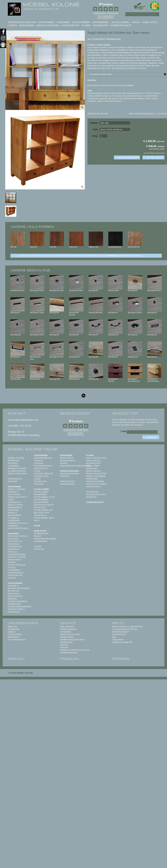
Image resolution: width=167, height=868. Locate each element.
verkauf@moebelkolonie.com (23, 420)
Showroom (14, 629)
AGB (114, 637)
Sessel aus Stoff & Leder (18, 498)
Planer (86, 25)
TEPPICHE (65, 476)
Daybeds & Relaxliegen (14, 493)
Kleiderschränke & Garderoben (18, 603)
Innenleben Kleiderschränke (95, 480)
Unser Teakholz (68, 629)
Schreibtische (41, 534)
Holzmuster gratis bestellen (96, 496)
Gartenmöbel (101, 22)
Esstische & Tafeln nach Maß (18, 537)
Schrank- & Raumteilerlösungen (19, 587)
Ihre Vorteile (67, 627)
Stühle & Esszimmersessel (17, 553)
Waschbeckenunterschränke (75, 466)
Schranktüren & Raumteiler (16, 610)
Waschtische (67, 458)
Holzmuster (101, 25)
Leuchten (39, 549)
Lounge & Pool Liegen (41, 478)
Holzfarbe (94, 123)
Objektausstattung (70, 634)
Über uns (13, 627)
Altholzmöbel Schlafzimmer (41, 501)
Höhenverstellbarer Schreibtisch (45, 540)
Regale (38, 536)
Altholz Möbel (121, 22)
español (121, 659)
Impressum (13, 637)
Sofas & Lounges (16, 489)
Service (64, 645)
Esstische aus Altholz (15, 577)
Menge (95, 136)
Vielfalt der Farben (96, 484)
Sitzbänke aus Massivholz (15, 548)
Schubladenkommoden (20, 607)
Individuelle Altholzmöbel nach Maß (44, 518)
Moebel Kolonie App (122, 642)
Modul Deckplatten (96, 458)
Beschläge (92, 468)
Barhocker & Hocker (14, 561)
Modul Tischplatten (96, 474)
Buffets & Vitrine (17, 557)
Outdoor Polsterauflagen (43, 464)
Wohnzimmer (47, 22)
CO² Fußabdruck (17, 640)
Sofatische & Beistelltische (15, 504)
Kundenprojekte (121, 25)
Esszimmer (63, 22)
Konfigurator (71, 25)
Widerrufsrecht (121, 632)
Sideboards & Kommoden (15, 509)
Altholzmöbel (15, 634)
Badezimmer (27, 25)
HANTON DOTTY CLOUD (41, 470)
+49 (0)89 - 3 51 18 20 (20, 426)
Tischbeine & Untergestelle (16, 571)
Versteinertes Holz (18, 528)
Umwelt (12, 632)
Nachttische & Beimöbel (15, 597)
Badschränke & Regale (68, 462)
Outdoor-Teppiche (43, 474)
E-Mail (123, 431)
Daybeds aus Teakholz (40, 483)
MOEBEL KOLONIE (51, 5)
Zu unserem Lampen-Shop (129, 74)
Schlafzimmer (81, 22)
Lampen (12, 25)
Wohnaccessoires (48, 25)
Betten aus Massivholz (14, 592)
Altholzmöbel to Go (44, 497)
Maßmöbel (66, 632)
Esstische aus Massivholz (15, 543)
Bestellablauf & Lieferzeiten (127, 627)
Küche (136, 22)
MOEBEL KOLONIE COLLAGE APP (75, 650)
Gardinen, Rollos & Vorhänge (18, 524)
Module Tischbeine (96, 476)
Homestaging (67, 637)
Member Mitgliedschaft (72, 640)
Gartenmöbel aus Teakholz (43, 459)
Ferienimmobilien (69, 653)
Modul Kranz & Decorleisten (94, 462)
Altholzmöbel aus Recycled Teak (43, 511)
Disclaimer (118, 640)
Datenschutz (119, 634)
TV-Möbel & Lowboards (14, 519)
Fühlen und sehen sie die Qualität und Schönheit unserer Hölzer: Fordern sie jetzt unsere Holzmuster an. (80, 256)
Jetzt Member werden (157, 149)
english (16, 659)
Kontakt (64, 647)
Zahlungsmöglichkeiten (125, 629)
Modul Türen (93, 466)
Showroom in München (22, 22)
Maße (96, 129)
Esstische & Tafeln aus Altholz (44, 506)
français (70, 659)
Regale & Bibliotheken (14, 514)
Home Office (150, 22)
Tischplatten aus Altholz (17, 566)
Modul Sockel (93, 471)
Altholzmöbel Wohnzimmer (41, 493)
